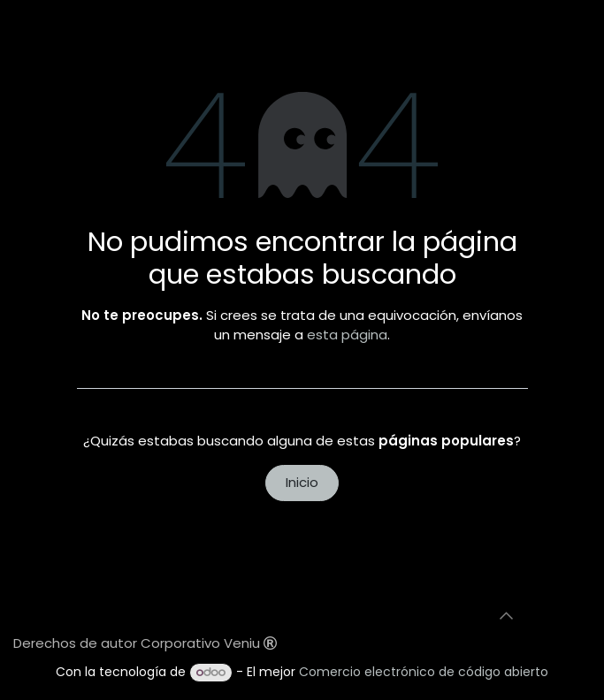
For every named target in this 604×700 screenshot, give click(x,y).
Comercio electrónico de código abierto (424, 672)
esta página (347, 335)
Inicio (302, 482)
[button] (507, 616)
